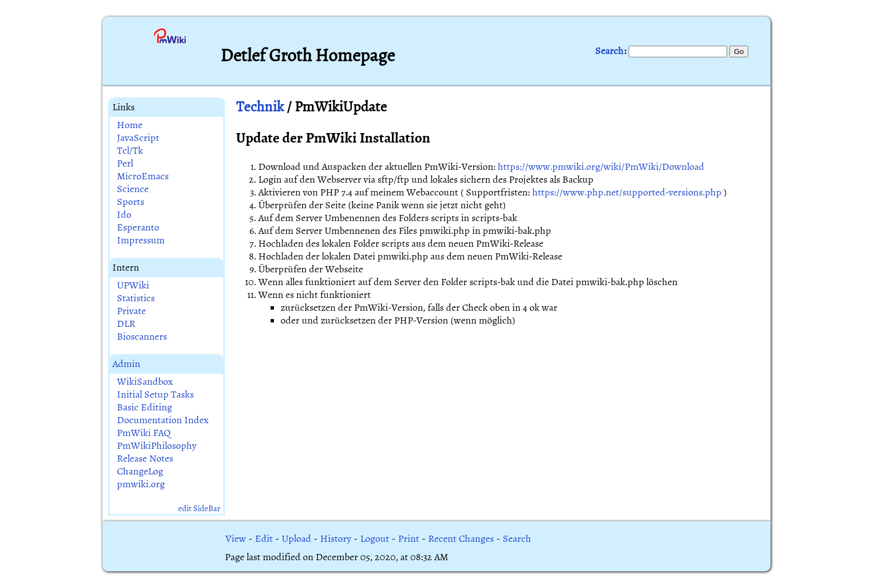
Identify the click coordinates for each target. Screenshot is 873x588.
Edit (264, 539)
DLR (126, 324)
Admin (126, 364)
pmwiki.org (141, 484)
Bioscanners (142, 337)
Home (130, 125)
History (336, 539)
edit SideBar (199, 509)
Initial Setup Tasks (155, 395)
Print (409, 539)
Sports (131, 202)
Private (131, 311)
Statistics (136, 298)
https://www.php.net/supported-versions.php (627, 192)
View (236, 539)
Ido (124, 215)
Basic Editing (144, 407)
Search (609, 51)
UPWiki (133, 285)
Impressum (141, 240)
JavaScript (138, 138)
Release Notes (145, 459)
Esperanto (138, 227)
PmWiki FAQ (144, 433)
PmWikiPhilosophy (157, 446)
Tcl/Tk (130, 151)
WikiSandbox (145, 382)
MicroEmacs (143, 176)
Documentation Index (163, 420)
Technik (260, 107)
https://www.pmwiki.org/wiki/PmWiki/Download (601, 167)
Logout (375, 539)
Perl (125, 163)
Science (133, 189)
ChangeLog (140, 471)
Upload (296, 539)
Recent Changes (461, 539)
